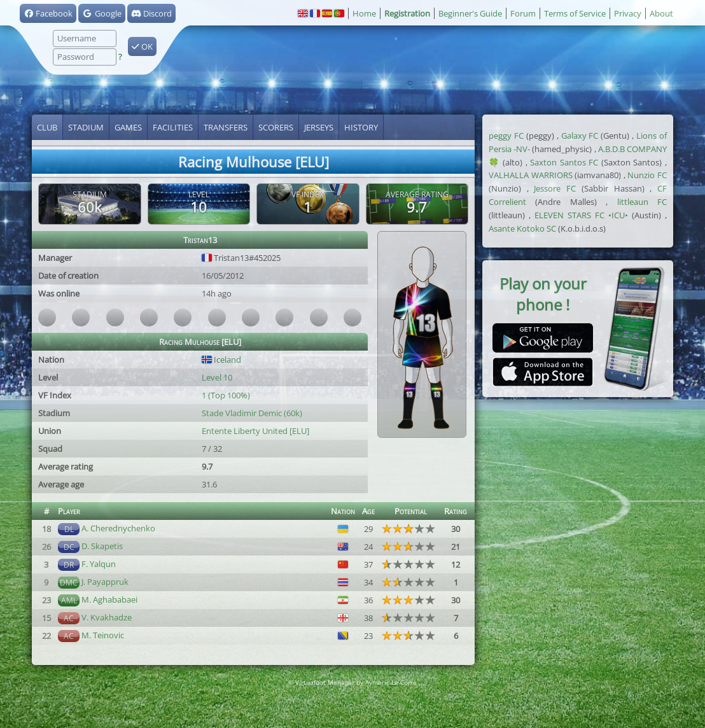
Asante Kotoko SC (522, 228)
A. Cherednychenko (118, 528)
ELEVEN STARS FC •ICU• (581, 215)
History (361, 127)
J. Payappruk (105, 582)
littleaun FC (642, 202)
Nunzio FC (647, 175)
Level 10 (217, 377)
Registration (407, 13)
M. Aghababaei (109, 599)
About (661, 13)
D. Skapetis (102, 546)
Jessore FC (555, 188)
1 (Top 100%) (226, 395)
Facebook (48, 13)
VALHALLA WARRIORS (531, 175)
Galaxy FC (580, 136)
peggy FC (506, 136)
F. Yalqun (99, 564)
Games (128, 127)
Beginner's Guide (470, 13)
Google (101, 13)
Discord (151, 13)
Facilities (173, 127)
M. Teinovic (103, 635)
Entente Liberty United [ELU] (255, 431)
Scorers (276, 127)
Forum (523, 13)
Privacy (628, 13)
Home (364, 13)
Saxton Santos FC (564, 162)
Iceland (221, 360)
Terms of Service (575, 13)
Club (47, 127)
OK (142, 46)
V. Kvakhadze (107, 617)
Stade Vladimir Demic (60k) (252, 413)
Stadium (86, 127)
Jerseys (319, 127)
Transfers (226, 127)
